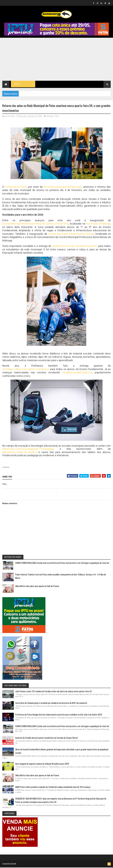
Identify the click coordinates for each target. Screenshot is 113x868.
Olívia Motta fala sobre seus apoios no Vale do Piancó (37, 587)
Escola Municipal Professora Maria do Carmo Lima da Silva (35, 224)
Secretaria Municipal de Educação (63, 187)
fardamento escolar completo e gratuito (75, 247)
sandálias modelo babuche (77, 373)
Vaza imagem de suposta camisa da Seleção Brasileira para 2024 (42, 764)
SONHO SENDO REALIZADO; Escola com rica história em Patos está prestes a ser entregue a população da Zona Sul (62, 563)
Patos (57, 117)
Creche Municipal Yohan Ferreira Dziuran (71, 234)
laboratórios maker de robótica (20, 453)
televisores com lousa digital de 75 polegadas (28, 450)
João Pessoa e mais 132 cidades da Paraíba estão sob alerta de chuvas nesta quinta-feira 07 (54, 692)
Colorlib (13, 864)
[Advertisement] (56, 60)
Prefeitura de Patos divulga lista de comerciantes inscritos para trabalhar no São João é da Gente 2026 (59, 715)
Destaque (50, 117)
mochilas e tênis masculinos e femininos (26, 370)
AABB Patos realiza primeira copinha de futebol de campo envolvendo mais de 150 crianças (53, 787)
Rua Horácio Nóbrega (98, 224)
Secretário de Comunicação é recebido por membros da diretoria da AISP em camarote (51, 703)
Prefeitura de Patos (16, 187)
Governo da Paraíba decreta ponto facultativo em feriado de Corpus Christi (47, 738)
